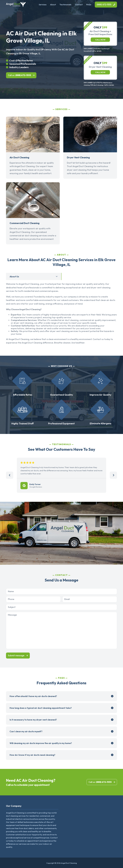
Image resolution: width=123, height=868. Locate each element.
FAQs (89, 5)
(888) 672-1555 (104, 4)
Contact (79, 5)
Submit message (16, 655)
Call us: (19, 75)
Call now (100, 40)
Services (43, 5)
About (53, 5)
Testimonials (65, 5)
